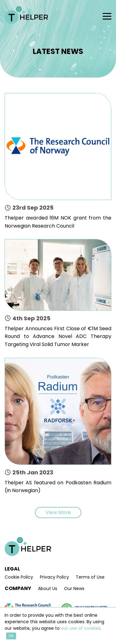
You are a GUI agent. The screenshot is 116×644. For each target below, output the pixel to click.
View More (58, 512)
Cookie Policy (19, 577)
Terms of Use (90, 577)
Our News (74, 589)
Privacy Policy (54, 577)
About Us (48, 589)
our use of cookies (81, 628)
